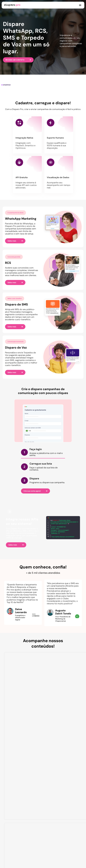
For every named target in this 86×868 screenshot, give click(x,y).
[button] (80, 5)
